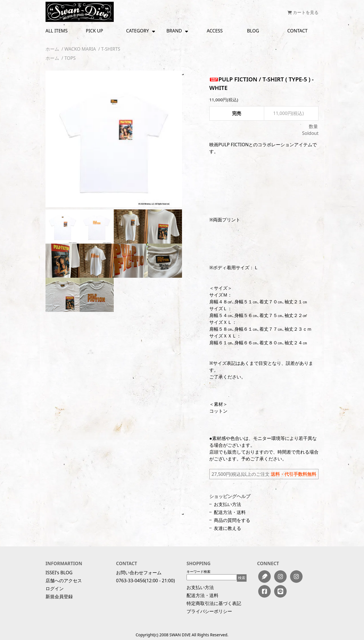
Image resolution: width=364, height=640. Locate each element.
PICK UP (95, 31)
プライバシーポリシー (209, 611)
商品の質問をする (232, 520)
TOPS (70, 58)
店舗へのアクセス (64, 581)
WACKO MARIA (80, 49)
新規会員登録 (59, 596)
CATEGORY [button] (141, 31)
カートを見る (303, 12)
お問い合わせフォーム (139, 573)
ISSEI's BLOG (59, 573)
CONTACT (297, 31)
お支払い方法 (227, 504)
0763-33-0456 (131, 581)
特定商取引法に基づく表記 (214, 603)
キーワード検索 (198, 572)
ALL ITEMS (57, 31)
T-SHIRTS (111, 49)
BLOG (253, 31)
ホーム (52, 49)
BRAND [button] (177, 31)
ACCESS (215, 31)
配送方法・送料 (230, 512)
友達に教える (227, 528)
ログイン (55, 588)
